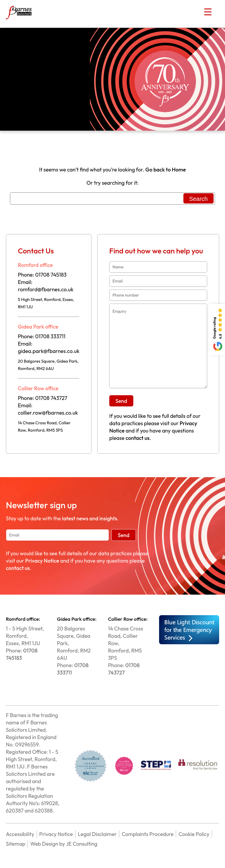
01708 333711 (50, 336)
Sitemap (16, 844)
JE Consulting (81, 844)
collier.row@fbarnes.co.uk (48, 413)
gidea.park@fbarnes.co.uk (49, 351)
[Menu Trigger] (208, 12)
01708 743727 (51, 398)
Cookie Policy (194, 834)
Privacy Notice (42, 561)
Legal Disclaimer (97, 834)
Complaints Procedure (148, 834)
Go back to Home (166, 170)
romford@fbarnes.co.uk (46, 289)
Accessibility (20, 834)
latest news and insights (90, 518)
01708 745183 (51, 275)
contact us (138, 438)
